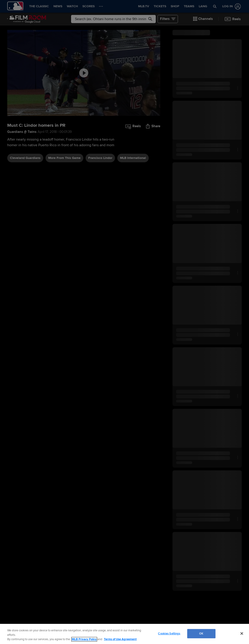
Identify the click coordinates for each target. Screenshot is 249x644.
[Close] (242, 633)
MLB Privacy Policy (84, 639)
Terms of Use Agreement (120, 639)
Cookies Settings (169, 633)
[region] (124, 634)
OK (201, 633)
